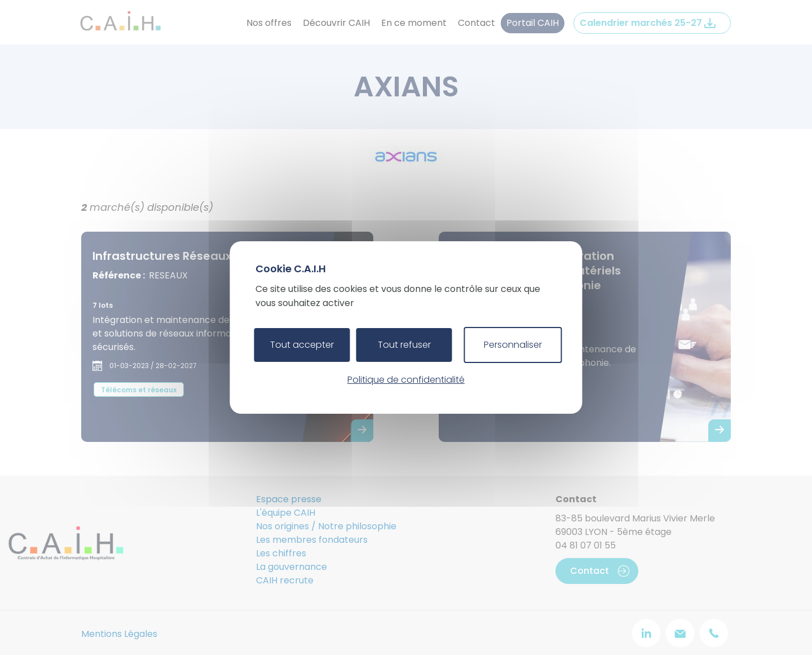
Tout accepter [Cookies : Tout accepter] (302, 345)
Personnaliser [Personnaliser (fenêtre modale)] (513, 345)
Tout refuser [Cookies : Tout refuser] (404, 345)
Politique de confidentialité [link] (406, 380)
